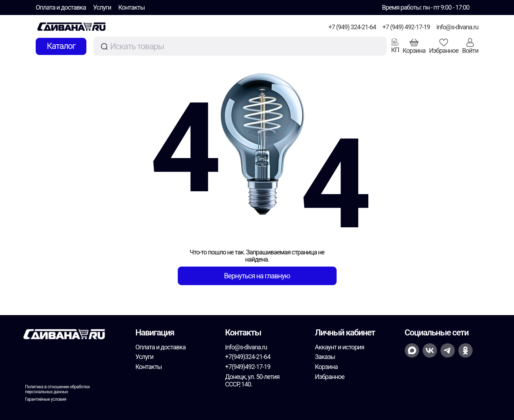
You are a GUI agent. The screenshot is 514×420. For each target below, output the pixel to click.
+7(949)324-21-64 (248, 357)
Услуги (102, 7)
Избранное (330, 377)
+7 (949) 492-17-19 (406, 27)
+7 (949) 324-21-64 (352, 27)
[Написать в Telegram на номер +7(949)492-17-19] (448, 350)
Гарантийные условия (46, 399)
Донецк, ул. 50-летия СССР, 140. (252, 381)
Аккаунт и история (339, 347)
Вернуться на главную (257, 276)
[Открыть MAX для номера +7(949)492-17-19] (412, 350)
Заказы (325, 357)
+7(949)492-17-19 (248, 367)
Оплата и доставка (61, 7)
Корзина (326, 367)
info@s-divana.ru (457, 27)
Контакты (131, 7)
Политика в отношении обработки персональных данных (57, 389)
